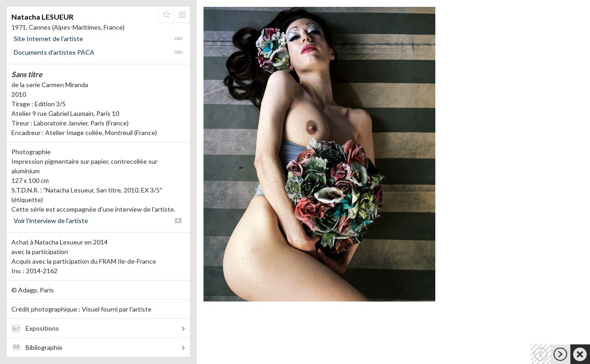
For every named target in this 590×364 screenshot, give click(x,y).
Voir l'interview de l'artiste (51, 221)
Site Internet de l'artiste (48, 39)
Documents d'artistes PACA (54, 52)
